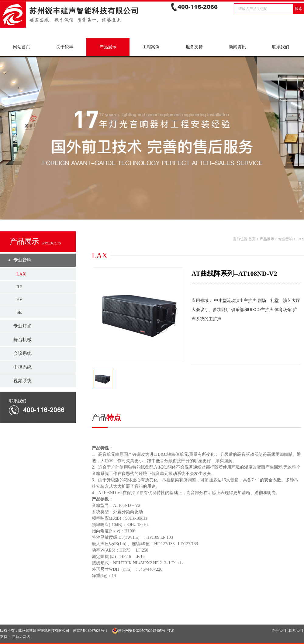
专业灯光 (22, 326)
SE (19, 312)
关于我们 (279, 631)
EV (19, 299)
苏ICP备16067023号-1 (90, 631)
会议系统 (22, 353)
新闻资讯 (237, 47)
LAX (21, 274)
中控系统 (22, 367)
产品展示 (108, 47)
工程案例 (151, 47)
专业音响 (22, 260)
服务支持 (194, 47)
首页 (252, 239)
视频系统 (22, 381)
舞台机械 (22, 340)
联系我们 (281, 47)
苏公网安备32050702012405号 (139, 631)
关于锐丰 (65, 47)
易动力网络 (21, 637)
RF (19, 287)
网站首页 (22, 47)
